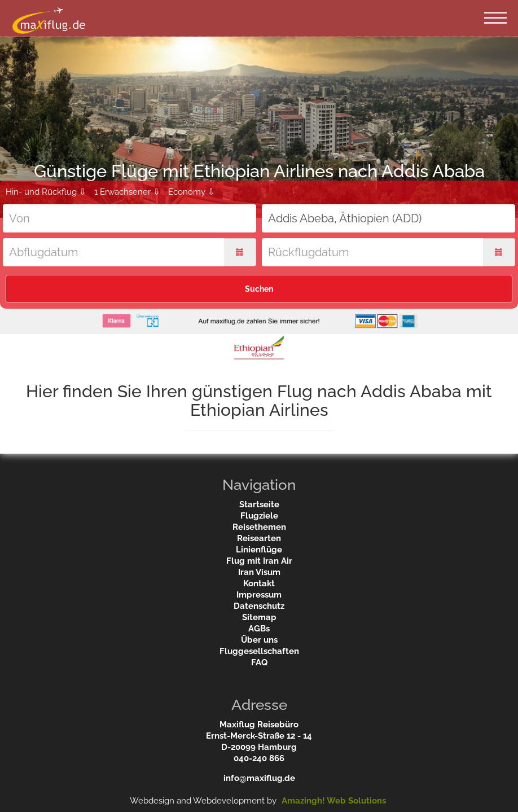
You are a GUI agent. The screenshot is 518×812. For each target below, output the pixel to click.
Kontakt (259, 583)
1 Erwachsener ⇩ (127, 192)
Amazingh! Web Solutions (334, 801)
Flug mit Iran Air (259, 561)
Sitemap (259, 617)
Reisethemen (259, 527)
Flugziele (259, 516)
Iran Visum (259, 572)
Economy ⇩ (192, 192)
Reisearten (259, 538)
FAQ (259, 662)
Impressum (259, 595)
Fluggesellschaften (259, 651)
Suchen (259, 289)
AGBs (259, 629)
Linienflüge (259, 550)
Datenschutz (259, 606)
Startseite (259, 504)
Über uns (259, 640)
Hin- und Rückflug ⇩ (46, 192)
